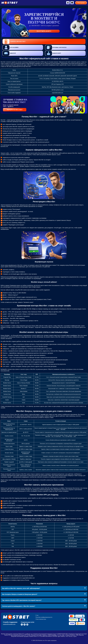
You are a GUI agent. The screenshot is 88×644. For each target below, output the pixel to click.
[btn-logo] (10, 3)
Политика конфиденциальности (44, 617)
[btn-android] (72, 3)
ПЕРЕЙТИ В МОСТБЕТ (15, 110)
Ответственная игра (41, 619)
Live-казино (11, 47)
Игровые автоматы (56, 47)
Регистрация (81, 3)
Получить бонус (44, 31)
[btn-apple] (68, 3)
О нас (37, 615)
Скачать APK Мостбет (14, 42)
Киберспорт (53, 53)
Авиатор (9, 53)
